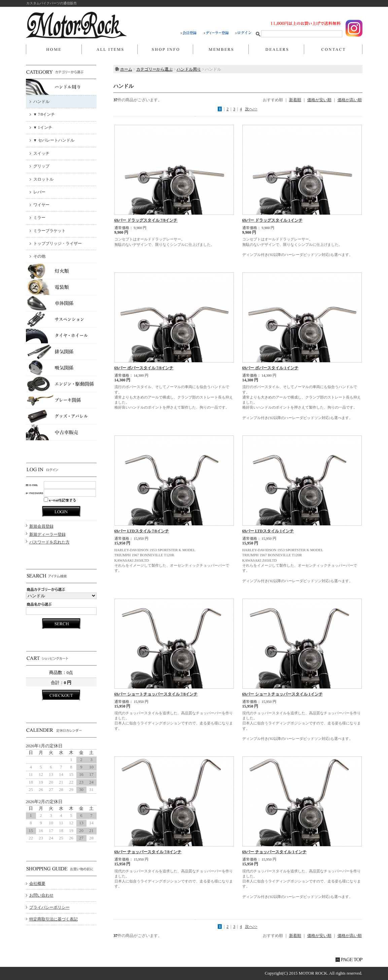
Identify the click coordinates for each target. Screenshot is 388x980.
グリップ (41, 166)
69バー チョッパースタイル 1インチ (274, 852)
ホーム (54, 49)
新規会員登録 (41, 526)
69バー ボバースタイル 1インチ (270, 368)
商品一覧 (109, 49)
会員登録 (192, 33)
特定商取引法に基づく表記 (54, 919)
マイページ (221, 49)
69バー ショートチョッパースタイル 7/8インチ (156, 694)
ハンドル (41, 102)
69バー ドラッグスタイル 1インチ (272, 220)
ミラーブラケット (49, 231)
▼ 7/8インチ (44, 114)
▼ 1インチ (43, 127)
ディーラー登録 (220, 33)
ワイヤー (41, 205)
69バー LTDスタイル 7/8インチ (142, 531)
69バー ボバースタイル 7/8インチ (144, 368)
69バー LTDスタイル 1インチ (268, 531)
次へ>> (251, 109)
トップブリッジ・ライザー (58, 243)
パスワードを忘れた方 (49, 542)
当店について (165, 49)
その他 (39, 256)
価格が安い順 (319, 100)
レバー (39, 192)
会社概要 (37, 883)
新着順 (295, 100)
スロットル (43, 179)
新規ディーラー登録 (47, 534)
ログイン (244, 33)
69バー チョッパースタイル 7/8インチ (148, 852)
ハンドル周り (189, 69)
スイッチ (41, 153)
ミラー (39, 218)
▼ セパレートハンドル (54, 140)
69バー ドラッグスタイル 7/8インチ (146, 220)
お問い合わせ (333, 49)
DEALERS (276, 49)
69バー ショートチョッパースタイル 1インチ (283, 694)
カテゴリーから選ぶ (154, 69)
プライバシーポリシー (49, 907)
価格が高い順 (350, 100)
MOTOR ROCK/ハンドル (76, 25)
